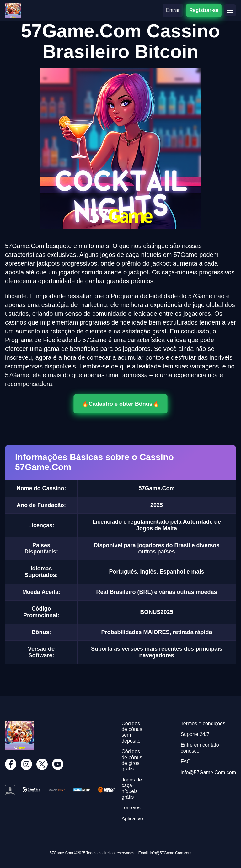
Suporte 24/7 (195, 734)
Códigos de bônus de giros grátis (132, 760)
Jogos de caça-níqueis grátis (132, 788)
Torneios (131, 808)
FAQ (186, 762)
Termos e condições (203, 724)
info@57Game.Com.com (208, 773)
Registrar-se (204, 10)
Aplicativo (132, 819)
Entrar (173, 10)
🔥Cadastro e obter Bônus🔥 (120, 404)
